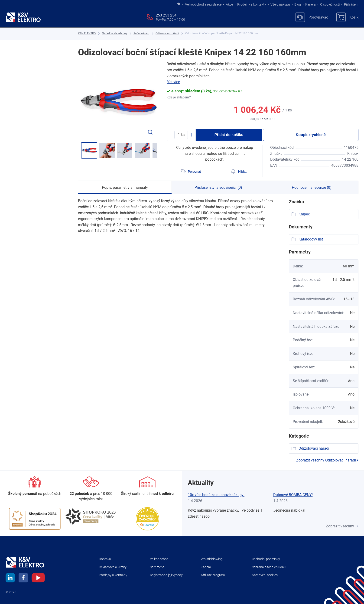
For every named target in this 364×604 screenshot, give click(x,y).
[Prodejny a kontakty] (91, 489)
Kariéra (310, 4)
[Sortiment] (147, 486)
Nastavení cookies (265, 575)
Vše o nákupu (280, 4)
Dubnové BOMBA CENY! (293, 495)
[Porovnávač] (312, 17)
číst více (173, 82)
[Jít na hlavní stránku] (179, 4)
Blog (298, 4)
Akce (229, 4)
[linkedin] (10, 578)
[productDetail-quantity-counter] (181, 135)
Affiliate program (213, 575)
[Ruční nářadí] (141, 34)
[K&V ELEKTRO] (23, 17)
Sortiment (157, 567)
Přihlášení (350, 4)
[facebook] (23, 578)
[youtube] (38, 578)
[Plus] (192, 135)
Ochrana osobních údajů (269, 567)
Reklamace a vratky (113, 567)
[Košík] (347, 17)
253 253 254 (166, 15)
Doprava (105, 559)
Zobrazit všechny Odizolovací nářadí (327, 460)
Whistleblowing (212, 559)
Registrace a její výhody (166, 575)
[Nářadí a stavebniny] (115, 34)
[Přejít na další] (154, 150)
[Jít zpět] (83, 150)
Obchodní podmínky (266, 559)
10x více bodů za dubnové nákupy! (216, 495)
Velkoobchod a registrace (203, 4)
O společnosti (330, 4)
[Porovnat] (191, 172)
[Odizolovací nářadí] (167, 34)
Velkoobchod (159, 559)
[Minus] (171, 135)
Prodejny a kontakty (252, 4)
